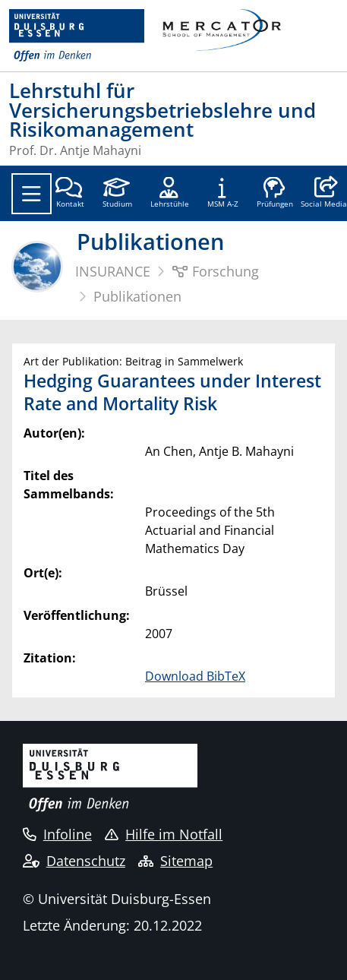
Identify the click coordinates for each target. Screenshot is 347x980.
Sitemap (175, 861)
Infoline (57, 834)
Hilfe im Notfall (164, 834)
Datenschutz (74, 861)
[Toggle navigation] (32, 194)
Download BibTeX (195, 676)
